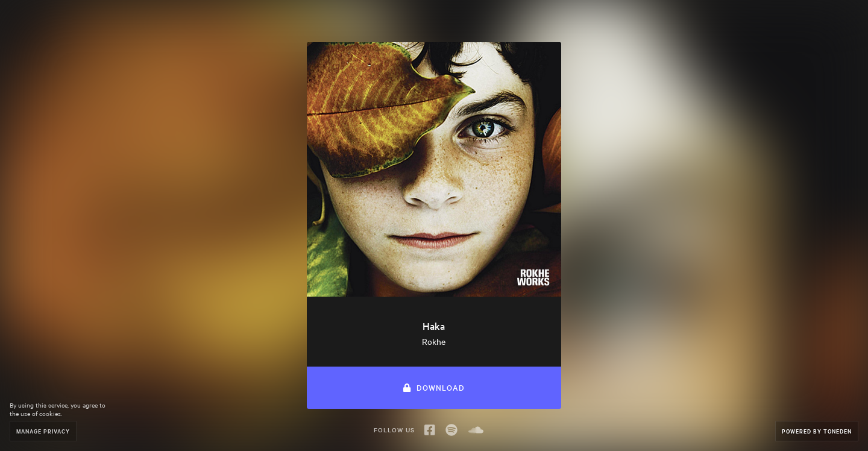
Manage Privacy (43, 431)
